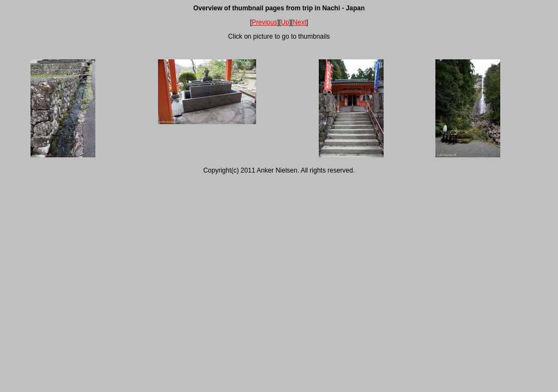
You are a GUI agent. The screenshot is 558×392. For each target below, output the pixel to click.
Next (299, 22)
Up (285, 22)
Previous (265, 22)
